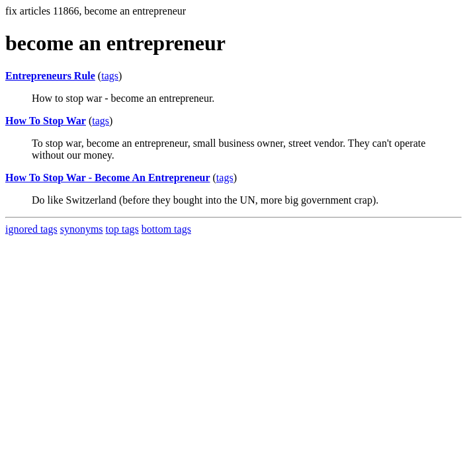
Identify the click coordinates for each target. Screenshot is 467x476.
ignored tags (31, 229)
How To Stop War (46, 121)
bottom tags (166, 229)
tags (110, 76)
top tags (122, 229)
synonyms (82, 229)
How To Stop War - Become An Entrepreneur (108, 178)
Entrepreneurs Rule (50, 76)
